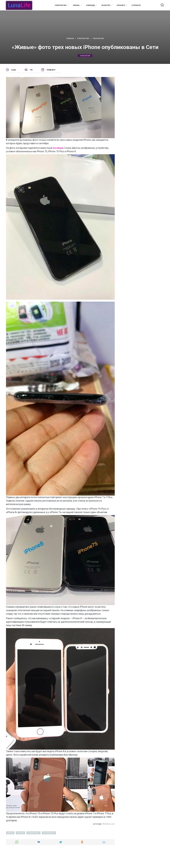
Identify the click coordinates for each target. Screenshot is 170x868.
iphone (21, 833)
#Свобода (91, 5)
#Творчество (61, 5)
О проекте (136, 5)
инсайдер (58, 148)
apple (11, 833)
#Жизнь (76, 5)
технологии (85, 56)
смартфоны (34, 833)
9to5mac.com (109, 824)
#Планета (121, 5)
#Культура (106, 5)
